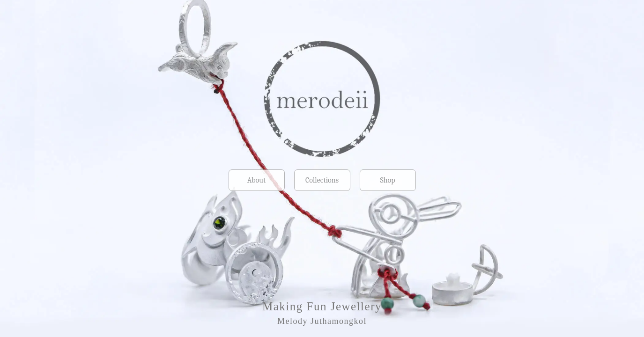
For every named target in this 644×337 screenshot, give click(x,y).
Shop (387, 180)
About (256, 180)
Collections (322, 180)
